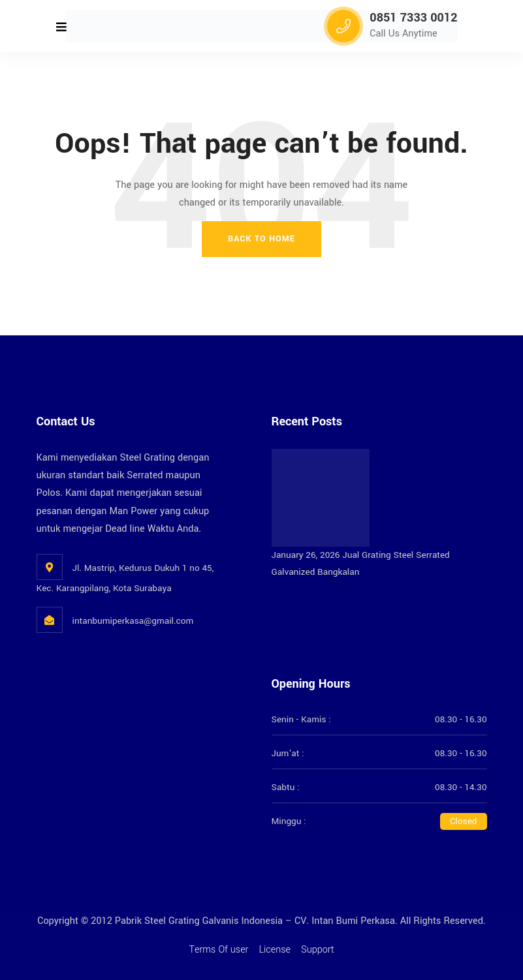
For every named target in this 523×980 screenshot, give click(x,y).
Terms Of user (218, 950)
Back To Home (261, 239)
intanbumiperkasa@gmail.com (133, 621)
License (275, 950)
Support (318, 950)
